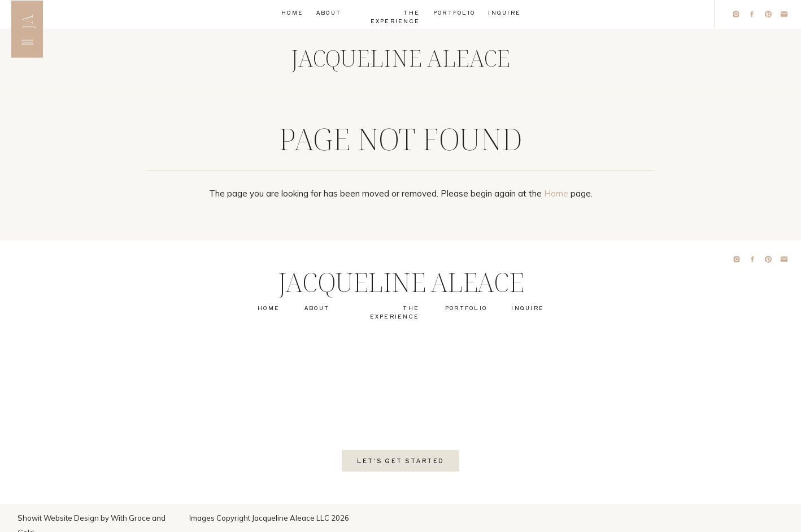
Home (556, 193)
